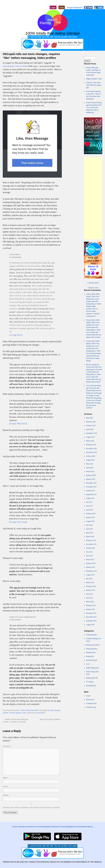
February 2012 (91, 605)
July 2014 (89, 579)
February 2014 (91, 586)
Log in (88, 696)
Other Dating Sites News (30, 710)
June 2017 (89, 506)
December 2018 (91, 448)
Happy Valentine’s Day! (94, 79)
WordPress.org (91, 707)
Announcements (91, 635)
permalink (41, 713)
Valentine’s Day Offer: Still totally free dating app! (94, 85)
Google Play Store (18, 424)
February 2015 (91, 563)
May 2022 (89, 418)
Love (88, 664)
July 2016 (89, 525)
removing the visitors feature (15, 66)
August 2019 (90, 437)
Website (6, 795)
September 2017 (91, 494)
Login (53, 8)
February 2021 (91, 426)
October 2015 (91, 548)
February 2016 (91, 540)
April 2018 (90, 468)
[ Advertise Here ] (93, 283)
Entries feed (90, 700)
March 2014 (90, 582)
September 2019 (91, 433)
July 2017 (89, 502)
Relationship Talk (92, 678)
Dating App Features (93, 645)
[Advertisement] (93, 198)
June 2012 (89, 598)
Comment (7, 746)
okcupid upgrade (15, 713)
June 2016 (89, 529)
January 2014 (91, 590)
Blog (69, 827)
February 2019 (91, 445)
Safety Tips (50, 827)
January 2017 (91, 517)
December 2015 (91, 544)
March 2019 (90, 441)
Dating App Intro (92, 649)
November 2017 (91, 487)
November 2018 (91, 452)
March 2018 (90, 471)
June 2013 (89, 594)
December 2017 (91, 483)
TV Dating (90, 682)
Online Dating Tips (92, 668)
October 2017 (91, 491)
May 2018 (89, 464)
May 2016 (89, 533)
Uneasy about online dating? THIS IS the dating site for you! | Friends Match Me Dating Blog (93, 299)
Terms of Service (36, 827)
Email (5, 787)
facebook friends (92, 660)
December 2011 (91, 613)
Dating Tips (90, 656)
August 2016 (90, 521)
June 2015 (89, 556)
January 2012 (91, 609)
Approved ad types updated (51, 719)
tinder (24, 713)
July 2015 (89, 552)
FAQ (44, 827)
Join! (62, 8)
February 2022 (91, 422)
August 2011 (90, 625)
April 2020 (90, 429)
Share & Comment (61, 827)
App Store (18, 335)
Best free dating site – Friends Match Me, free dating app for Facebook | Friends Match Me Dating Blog (94, 369)
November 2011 (91, 617)
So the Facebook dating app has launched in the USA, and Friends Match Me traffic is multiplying (94, 107)
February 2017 (91, 514)
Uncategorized (91, 686)
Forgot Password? (75, 8)
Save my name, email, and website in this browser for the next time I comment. (31, 808)
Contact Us (16, 827)
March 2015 (90, 560)
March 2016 (90, 537)
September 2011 (91, 621)
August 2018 (90, 460)
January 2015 (91, 567)
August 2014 (90, 575)
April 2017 (90, 510)
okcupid (51, 710)
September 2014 (91, 571)
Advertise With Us (86, 827)
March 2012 (90, 602)
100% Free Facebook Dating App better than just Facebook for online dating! (93, 356)
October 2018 (91, 456)
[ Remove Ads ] (93, 288)
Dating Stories (91, 653)
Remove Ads (75, 827)
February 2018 (91, 475)
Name (5, 778)
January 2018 (91, 479)
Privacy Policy (25, 827)
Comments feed (91, 703)
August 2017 (90, 498)
